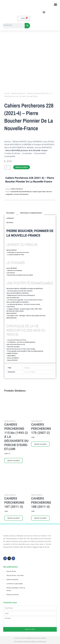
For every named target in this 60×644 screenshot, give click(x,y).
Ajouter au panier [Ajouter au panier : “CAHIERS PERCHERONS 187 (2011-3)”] (14, 518)
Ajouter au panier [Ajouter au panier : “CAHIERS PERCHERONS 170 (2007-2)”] (40, 444)
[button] (55, 5)
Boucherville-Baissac (25, 192)
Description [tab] (10, 213)
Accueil (7, 94)
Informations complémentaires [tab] (31, 213)
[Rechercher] (27, 26)
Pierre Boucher (24, 194)
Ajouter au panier (22, 167)
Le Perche (16, 194)
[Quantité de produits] (7, 167)
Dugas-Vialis (41, 192)
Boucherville (15, 192)
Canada (35, 192)
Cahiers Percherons (18, 94)
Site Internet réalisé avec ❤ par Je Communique (30, 642)
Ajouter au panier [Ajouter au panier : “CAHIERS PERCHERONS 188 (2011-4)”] (40, 518)
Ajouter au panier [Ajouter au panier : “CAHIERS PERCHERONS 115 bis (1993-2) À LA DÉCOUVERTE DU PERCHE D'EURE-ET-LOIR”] (14, 461)
